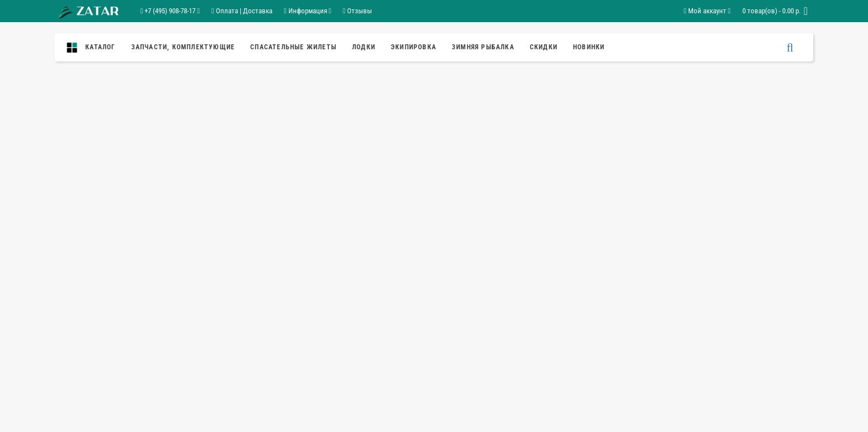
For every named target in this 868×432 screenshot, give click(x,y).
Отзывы (357, 11)
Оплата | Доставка (242, 11)
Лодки (364, 47)
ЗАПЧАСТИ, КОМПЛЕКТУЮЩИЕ (183, 47)
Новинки (589, 47)
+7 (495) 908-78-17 (170, 11)
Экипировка (414, 47)
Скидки (544, 47)
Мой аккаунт (707, 11)
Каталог (94, 48)
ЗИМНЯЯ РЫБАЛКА (483, 47)
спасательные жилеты (293, 47)
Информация (308, 11)
